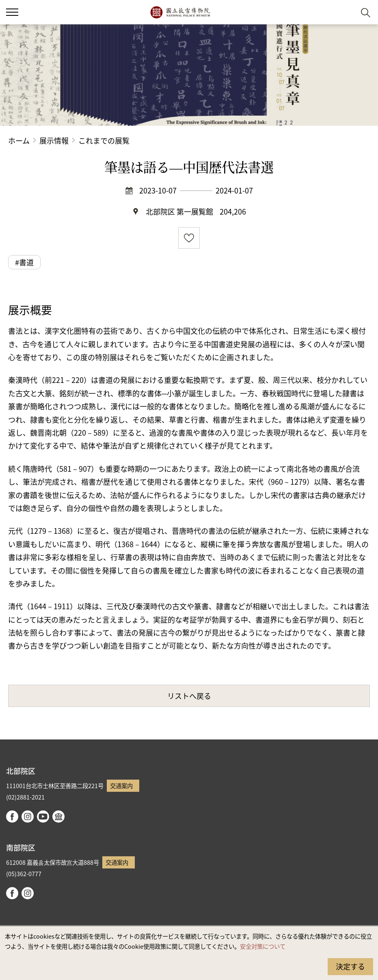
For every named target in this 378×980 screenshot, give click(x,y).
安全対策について (263, 946)
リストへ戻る (189, 696)
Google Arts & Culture (58, 817)
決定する (350, 966)
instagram (28, 817)
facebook (12, 817)
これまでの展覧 (104, 140)
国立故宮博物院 (180, 12)
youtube (43, 817)
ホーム (19, 140)
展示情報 (54, 140)
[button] (346, 12)
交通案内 (121, 786)
